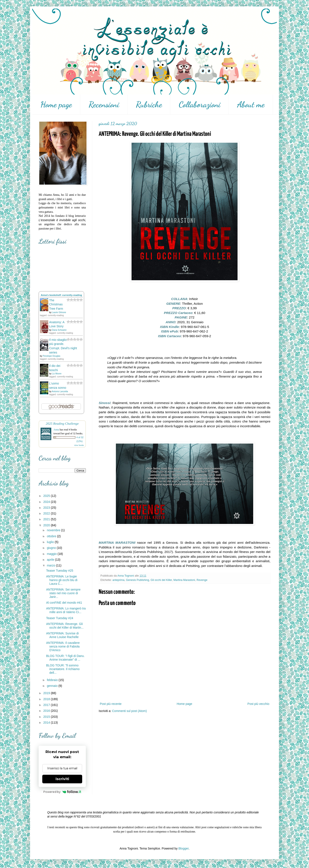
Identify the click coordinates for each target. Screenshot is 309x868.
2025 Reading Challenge (62, 423)
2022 (47, 513)
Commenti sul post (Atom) (129, 711)
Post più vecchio (258, 704)
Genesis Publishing (138, 580)
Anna (56, 430)
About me (251, 104)
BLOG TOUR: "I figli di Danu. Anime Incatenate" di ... (65, 658)
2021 (47, 519)
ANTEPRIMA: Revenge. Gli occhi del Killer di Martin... (65, 626)
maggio (52, 554)
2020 (47, 525)
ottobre (52, 536)
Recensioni (104, 104)
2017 (47, 705)
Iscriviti (62, 779)
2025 (47, 496)
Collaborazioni (200, 104)
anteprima (118, 580)
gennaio (53, 686)
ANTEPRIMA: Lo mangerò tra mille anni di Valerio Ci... (66, 610)
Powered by (62, 792)
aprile (51, 560)
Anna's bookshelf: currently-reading (61, 295)
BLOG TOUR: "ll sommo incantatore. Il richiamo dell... (63, 669)
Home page (56, 104)
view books (79, 445)
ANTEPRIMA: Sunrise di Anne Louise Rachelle (62, 635)
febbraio (53, 680)
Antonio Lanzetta (60, 391)
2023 (47, 508)
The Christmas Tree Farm (56, 304)
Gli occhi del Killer (161, 580)
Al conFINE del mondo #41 (64, 603)
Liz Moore (57, 374)
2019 (47, 693)
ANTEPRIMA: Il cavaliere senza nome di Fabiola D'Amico (63, 646)
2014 (47, 723)
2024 (47, 502)
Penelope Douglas (51, 356)
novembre (54, 530)
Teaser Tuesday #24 (60, 618)
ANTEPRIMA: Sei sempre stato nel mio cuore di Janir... (63, 593)
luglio (51, 542)
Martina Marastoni (184, 580)
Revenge (202, 580)
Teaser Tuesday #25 (60, 571)
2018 (47, 699)
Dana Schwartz (59, 330)
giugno (52, 548)
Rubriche (149, 104)
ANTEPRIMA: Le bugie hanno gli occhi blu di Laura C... (62, 580)
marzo (51, 565)
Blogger (183, 848)
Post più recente (111, 704)
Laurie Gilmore (59, 312)
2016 (47, 711)
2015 (47, 717)
